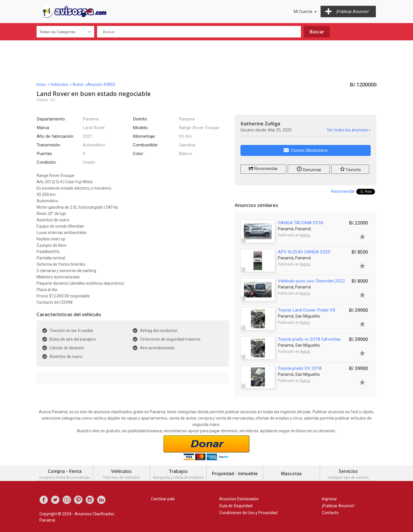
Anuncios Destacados (239, 499)
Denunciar (309, 169)
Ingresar (329, 499)
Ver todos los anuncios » (349, 130)
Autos (78, 84)
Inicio (41, 84)
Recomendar (263, 168)
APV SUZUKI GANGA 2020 (304, 252)
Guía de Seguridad (236, 506)
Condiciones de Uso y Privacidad (248, 513)
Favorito (350, 169)
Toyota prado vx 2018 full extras (309, 339)
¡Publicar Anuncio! (338, 506)
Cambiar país (163, 499)
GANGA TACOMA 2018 (301, 223)
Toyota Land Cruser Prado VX (307, 310)
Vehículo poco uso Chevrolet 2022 (312, 281)
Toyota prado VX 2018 (300, 368)
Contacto (330, 513)
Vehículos (59, 84)
